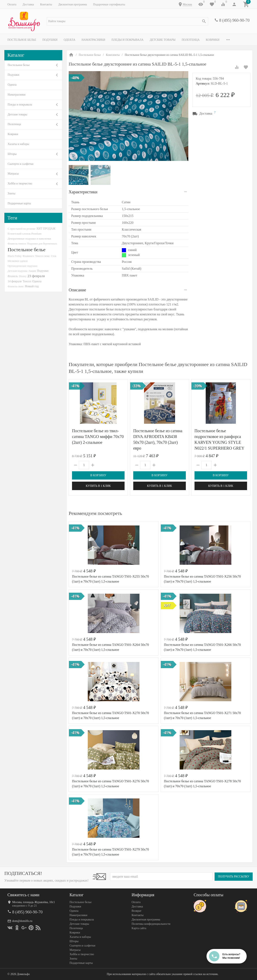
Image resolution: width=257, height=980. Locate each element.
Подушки (50, 40)
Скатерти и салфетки (20, 164)
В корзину (98, 475)
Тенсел (27, 281)
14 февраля (15, 281)
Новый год (32, 286)
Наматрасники (93, 40)
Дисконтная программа (73, 4)
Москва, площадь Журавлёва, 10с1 (34, 902)
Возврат (136, 911)
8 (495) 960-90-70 (234, 20)
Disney (23, 276)
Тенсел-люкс (43, 256)
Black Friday (15, 256)
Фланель (13, 276)
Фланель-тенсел (17, 244)
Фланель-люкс (16, 286)
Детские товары (163, 40)
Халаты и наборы (18, 144)
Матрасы (13, 174)
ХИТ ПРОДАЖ (46, 229)
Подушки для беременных (42, 244)
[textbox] (127, 21)
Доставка (28, 4)
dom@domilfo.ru (22, 921)
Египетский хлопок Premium (25, 234)
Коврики (213, 40)
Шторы (12, 154)
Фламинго (28, 256)
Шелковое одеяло (18, 261)
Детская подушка (17, 271)
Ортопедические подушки (23, 266)
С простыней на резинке (22, 229)
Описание (77, 290)
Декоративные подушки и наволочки (29, 239)
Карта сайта (139, 928)
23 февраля (36, 276)
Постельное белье (22, 40)
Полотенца (191, 40)
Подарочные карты (19, 203)
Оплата (12, 4)
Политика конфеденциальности (151, 924)
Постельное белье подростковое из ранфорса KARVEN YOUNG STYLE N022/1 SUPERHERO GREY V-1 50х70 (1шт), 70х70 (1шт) (220, 442)
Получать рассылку (234, 876)
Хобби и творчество (20, 184)
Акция (32, 271)
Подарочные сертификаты (109, 4)
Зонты (11, 193)
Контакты (46, 4)
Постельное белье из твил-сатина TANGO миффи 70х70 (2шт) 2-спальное (98, 437)
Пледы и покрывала (128, 40)
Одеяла (70, 40)
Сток (54, 256)
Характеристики (83, 192)
